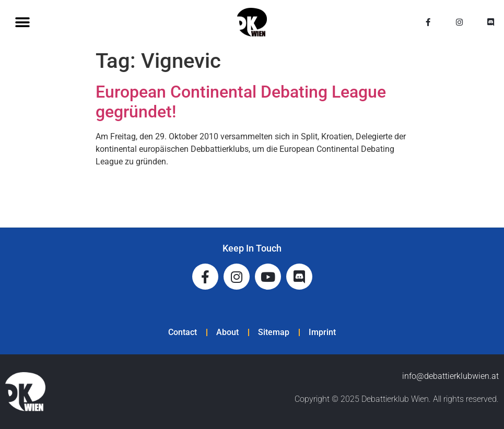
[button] (22, 22)
